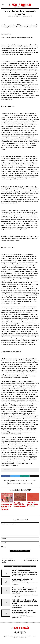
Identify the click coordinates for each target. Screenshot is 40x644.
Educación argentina (30, 481)
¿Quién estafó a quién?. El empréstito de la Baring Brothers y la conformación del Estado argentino (24, 600)
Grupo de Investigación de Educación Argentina (20, 483)
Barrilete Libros (26, 635)
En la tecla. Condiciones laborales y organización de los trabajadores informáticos (24, 570)
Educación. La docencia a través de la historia (33, 504)
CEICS (22, 481)
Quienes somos (8, 635)
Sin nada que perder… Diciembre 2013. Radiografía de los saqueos (22, 578)
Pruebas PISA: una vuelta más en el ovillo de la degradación (7, 506)
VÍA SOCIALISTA (23, 636)
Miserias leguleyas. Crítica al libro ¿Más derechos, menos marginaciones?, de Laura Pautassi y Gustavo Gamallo (24, 611)
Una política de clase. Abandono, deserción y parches (19, 505)
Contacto (17, 635)
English (15, 636)
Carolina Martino (15, 481)
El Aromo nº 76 (28, 16)
